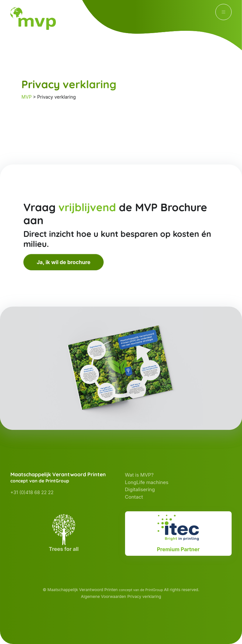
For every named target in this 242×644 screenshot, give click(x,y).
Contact (134, 497)
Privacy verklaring (144, 596)
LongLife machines (147, 482)
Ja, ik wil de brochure (64, 262)
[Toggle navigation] (223, 12)
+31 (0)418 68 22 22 (32, 492)
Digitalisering (140, 489)
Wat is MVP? (139, 475)
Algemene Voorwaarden (103, 596)
